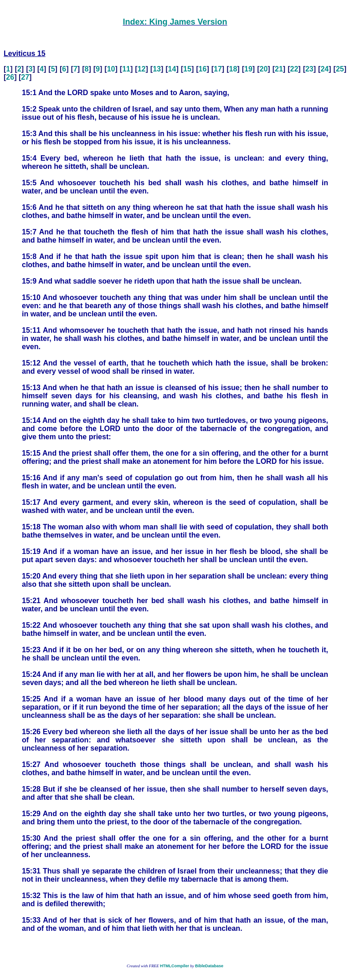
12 (142, 69)
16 (203, 69)
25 (340, 69)
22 (294, 69)
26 (10, 77)
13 (157, 69)
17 (218, 69)
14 (172, 69)
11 (126, 69)
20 (264, 69)
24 (324, 69)
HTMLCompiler (175, 966)
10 (111, 69)
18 (233, 69)
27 (25, 77)
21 (279, 69)
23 (309, 69)
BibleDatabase (209, 966)
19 (248, 69)
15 (187, 69)
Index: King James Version (175, 22)
